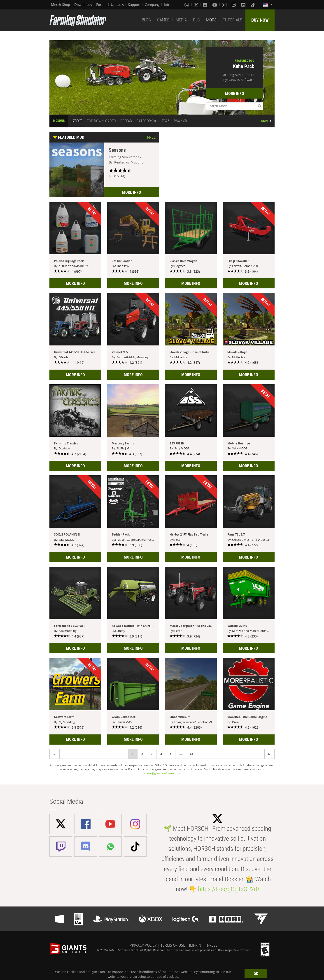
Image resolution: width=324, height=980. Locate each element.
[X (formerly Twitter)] (196, 5)
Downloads (83, 5)
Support (134, 5)
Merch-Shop (61, 5)
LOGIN (264, 121)
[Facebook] (205, 5)
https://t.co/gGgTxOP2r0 (228, 889)
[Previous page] (269, 754)
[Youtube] (215, 5)
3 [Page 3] (152, 754)
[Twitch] (234, 5)
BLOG (146, 20)
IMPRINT (196, 945)
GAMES (163, 20)
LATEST (76, 121)
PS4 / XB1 (181, 121)
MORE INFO (235, 93)
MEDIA (181, 20)
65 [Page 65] (191, 754)
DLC (196, 20)
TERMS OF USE (173, 945)
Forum (101, 5)
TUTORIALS (233, 20)
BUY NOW (260, 20)
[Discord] (244, 5)
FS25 (166, 121)
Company (152, 5)
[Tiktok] (254, 5)
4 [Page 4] (161, 754)
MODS (211, 20)
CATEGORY (145, 121)
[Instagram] (225, 5)
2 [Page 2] (142, 754)
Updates (117, 5)
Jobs (167, 5)
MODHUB (59, 121)
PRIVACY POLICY (143, 945)
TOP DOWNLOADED (101, 121)
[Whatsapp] (187, 5)
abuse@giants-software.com (162, 773)
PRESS (212, 945)
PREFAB (126, 121)
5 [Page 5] (171, 754)
